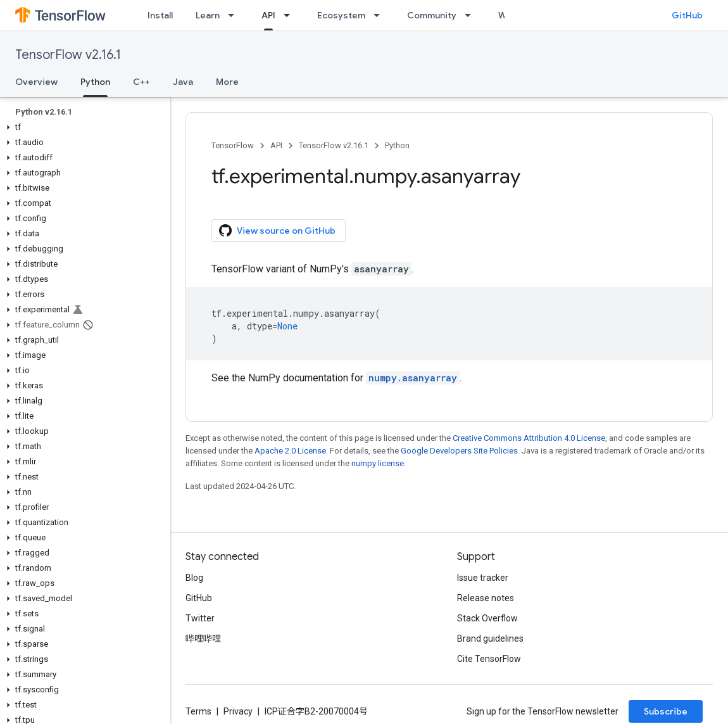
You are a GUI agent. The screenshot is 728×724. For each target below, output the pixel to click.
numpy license (378, 463)
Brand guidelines (490, 638)
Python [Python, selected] (95, 82)
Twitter (200, 618)
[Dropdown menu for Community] (472, 15)
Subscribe (666, 711)
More (227, 82)
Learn (208, 15)
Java (183, 82)
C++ (141, 82)
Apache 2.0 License (290, 451)
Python (397, 145)
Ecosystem (341, 15)
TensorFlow (233, 145)
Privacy (238, 711)
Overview (36, 82)
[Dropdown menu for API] (291, 15)
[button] (83, 127)
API (276, 145)
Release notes (486, 598)
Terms (198, 711)
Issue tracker (483, 578)
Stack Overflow (487, 618)
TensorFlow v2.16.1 (68, 55)
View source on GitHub (277, 231)
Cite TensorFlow (489, 659)
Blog (194, 578)
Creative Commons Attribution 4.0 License (529, 438)
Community (432, 15)
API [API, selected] (268, 15)
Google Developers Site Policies (459, 451)
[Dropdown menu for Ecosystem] (380, 15)
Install (160, 15)
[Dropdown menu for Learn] (235, 15)
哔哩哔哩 (203, 638)
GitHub (687, 15)
